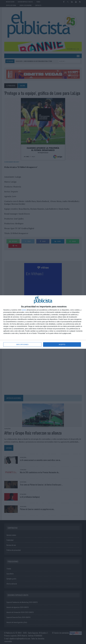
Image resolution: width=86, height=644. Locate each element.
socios (24, 310)
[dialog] (43, 322)
